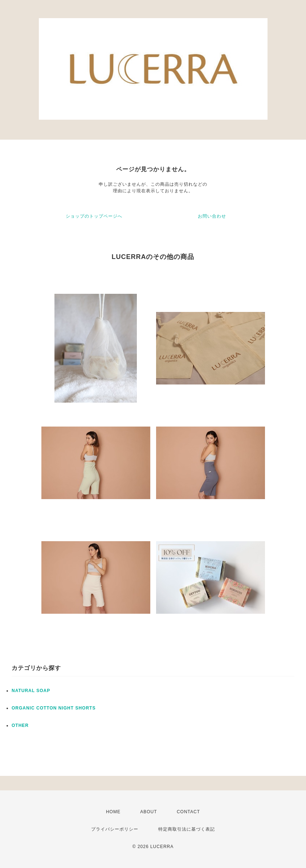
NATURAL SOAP (31, 691)
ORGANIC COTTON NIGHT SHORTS (54, 708)
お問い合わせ (212, 216)
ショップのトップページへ (94, 216)
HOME (113, 812)
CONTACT (188, 812)
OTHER (20, 725)
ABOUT (148, 812)
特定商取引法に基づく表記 (187, 829)
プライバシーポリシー (115, 829)
